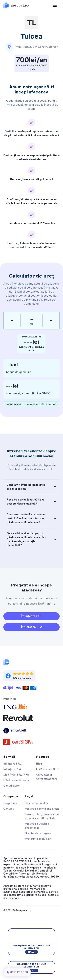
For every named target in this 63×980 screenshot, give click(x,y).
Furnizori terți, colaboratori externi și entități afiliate (42, 816)
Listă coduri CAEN (48, 769)
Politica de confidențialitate (42, 809)
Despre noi (10, 803)
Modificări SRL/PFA (16, 775)
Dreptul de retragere (38, 833)
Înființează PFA (32, 627)
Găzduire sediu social (17, 780)
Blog (39, 764)
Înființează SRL (32, 616)
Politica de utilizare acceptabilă (37, 826)
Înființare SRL (12, 764)
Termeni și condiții (36, 803)
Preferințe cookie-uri (38, 839)
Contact (8, 809)
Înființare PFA (12, 769)
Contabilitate (12, 786)
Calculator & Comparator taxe (47, 777)
